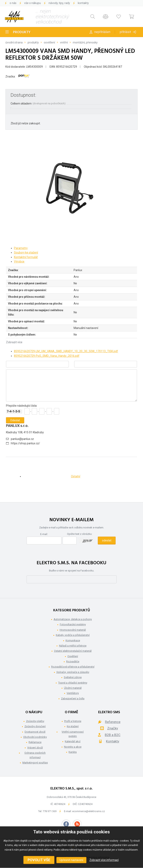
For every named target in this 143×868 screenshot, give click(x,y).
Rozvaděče (73, 661)
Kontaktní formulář (26, 257)
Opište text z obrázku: (80, 534)
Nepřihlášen (102, 32)
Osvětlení (49, 42)
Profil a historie (73, 721)
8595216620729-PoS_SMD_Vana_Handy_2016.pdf (47, 356)
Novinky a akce (73, 747)
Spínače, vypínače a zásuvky (73, 672)
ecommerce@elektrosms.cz (88, 811)
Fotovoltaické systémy (73, 624)
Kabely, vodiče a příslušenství (73, 635)
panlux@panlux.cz (22, 439)
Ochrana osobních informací (35, 755)
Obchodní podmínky (35, 737)
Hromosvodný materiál (73, 630)
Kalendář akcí (73, 741)
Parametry (21, 248)
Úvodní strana (14, 42)
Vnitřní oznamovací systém (73, 734)
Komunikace (73, 640)
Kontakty (83, 3)
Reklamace (35, 742)
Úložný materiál (73, 688)
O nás (13, 3)
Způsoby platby (35, 721)
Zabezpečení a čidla (73, 699)
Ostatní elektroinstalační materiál (73, 651)
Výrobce (19, 262)
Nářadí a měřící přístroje (73, 646)
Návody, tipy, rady (59, 3)
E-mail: (44, 534)
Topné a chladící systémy (73, 683)
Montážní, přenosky (85, 42)
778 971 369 (49, 811)
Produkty (22, 32)
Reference (113, 722)
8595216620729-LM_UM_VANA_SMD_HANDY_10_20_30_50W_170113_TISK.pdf (66, 351)
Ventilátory (73, 693)
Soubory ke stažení (26, 252)
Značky (113, 728)
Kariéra (73, 752)
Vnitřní (64, 42)
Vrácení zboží (35, 748)
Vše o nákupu (32, 3)
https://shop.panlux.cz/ (25, 443)
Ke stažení (73, 726)
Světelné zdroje (73, 677)
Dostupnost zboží (35, 732)
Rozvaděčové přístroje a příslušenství (73, 667)
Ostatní (76, 476)
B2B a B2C (113, 735)
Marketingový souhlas (35, 763)
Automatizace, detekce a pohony (73, 619)
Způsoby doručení (35, 726)
